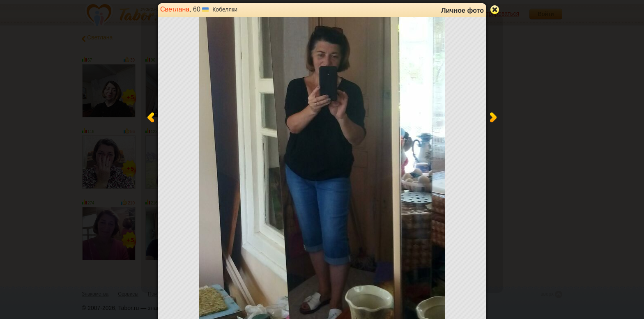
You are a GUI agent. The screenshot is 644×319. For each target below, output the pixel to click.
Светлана (175, 9)
